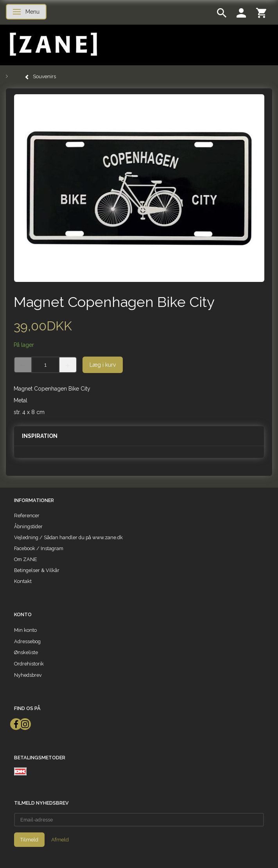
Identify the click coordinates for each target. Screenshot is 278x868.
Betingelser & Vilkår (37, 570)
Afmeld (60, 840)
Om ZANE (26, 559)
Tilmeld (29, 840)
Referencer (27, 516)
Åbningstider (28, 526)
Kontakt (23, 581)
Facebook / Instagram (39, 548)
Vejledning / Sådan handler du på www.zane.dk (68, 537)
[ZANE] (53, 44)
